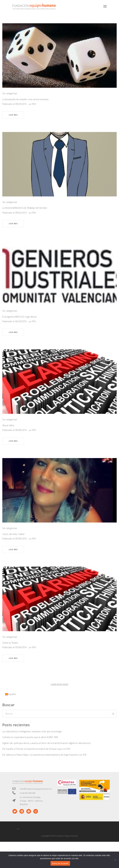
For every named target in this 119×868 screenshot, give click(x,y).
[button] (18, 829)
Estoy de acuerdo (60, 863)
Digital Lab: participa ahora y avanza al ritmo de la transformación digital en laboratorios (47, 743)
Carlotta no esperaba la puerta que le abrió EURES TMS (30, 737)
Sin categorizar (10, 93)
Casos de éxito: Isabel (13, 534)
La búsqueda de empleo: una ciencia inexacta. (26, 99)
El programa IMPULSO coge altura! (19, 317)
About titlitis (8, 425)
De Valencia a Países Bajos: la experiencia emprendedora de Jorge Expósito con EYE (44, 755)
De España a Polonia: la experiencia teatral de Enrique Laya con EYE (36, 749)
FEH (34, 104)
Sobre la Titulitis (10, 643)
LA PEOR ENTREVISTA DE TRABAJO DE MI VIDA (25, 208)
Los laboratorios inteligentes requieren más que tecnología (32, 731)
